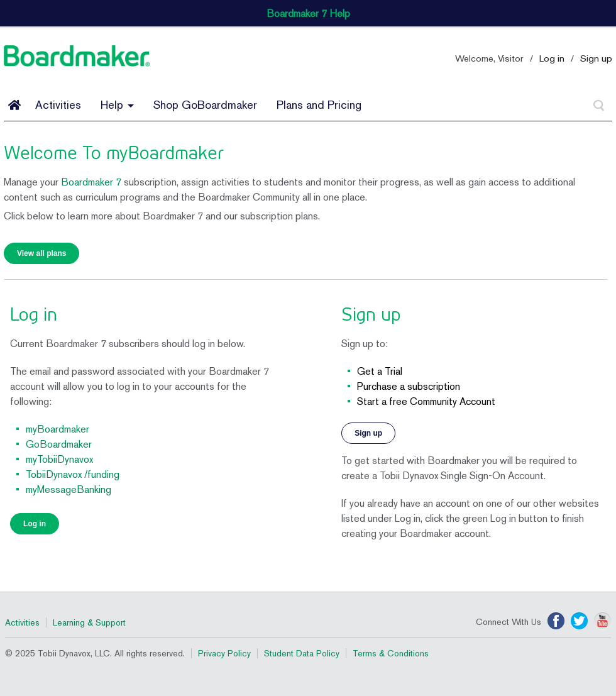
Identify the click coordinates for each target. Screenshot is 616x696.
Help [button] (117, 105)
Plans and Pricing (319, 105)
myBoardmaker (58, 429)
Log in (552, 58)
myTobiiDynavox (59, 459)
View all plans (41, 253)
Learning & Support (89, 622)
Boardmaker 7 (91, 182)
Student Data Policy (302, 653)
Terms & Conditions (391, 653)
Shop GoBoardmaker (205, 105)
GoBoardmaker (59, 444)
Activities (58, 105)
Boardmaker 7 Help (308, 14)
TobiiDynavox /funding (73, 474)
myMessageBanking (69, 489)
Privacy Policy (224, 653)
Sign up (596, 58)
